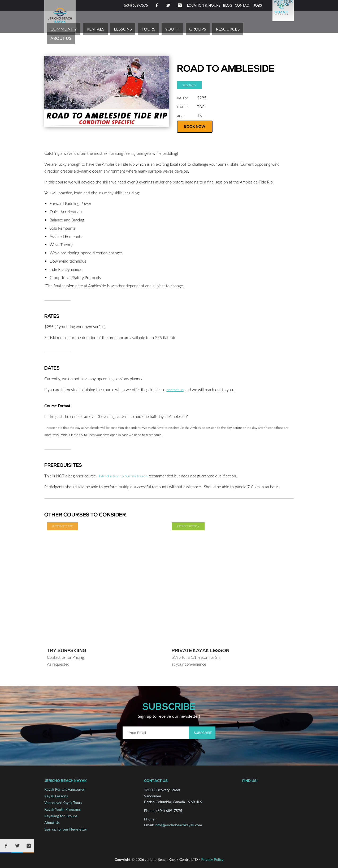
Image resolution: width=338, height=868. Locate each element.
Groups (207, 28)
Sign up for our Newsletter (66, 829)
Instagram (180, 5)
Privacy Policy (212, 858)
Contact (243, 5)
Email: (149, 825)
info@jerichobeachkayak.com (178, 825)
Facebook (157, 5)
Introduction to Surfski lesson (124, 476)
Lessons (146, 28)
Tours (167, 28)
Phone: (150, 811)
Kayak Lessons (56, 796)
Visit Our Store (283, 5)
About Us (259, 28)
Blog (228, 5)
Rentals (123, 28)
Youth (186, 28)
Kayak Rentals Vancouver (65, 789)
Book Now (195, 127)
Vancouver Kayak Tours (63, 803)
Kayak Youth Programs (62, 809)
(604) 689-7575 (136, 5)
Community (97, 28)
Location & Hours (204, 5)
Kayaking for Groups (61, 816)
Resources (232, 28)
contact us (175, 390)
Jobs (258, 5)
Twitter (168, 5)
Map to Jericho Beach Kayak (267, 812)
